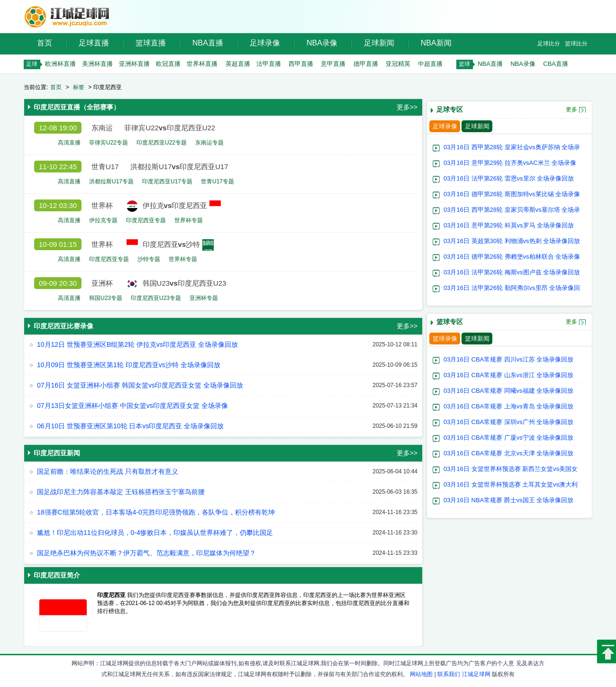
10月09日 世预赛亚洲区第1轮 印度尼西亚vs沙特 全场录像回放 (129, 365)
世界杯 (102, 205)
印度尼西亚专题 (146, 220)
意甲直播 (333, 64)
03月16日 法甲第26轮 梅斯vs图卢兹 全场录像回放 (512, 272)
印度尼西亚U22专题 (162, 143)
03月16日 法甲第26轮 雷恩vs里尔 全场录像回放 (509, 178)
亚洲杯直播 (134, 64)
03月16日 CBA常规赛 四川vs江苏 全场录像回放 (509, 359)
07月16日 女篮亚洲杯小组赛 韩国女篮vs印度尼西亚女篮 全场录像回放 (140, 385)
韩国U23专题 (106, 298)
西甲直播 (301, 64)
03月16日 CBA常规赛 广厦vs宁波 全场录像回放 (509, 438)
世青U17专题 (217, 181)
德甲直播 (366, 64)
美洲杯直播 (97, 64)
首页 (45, 43)
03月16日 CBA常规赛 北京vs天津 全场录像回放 (509, 453)
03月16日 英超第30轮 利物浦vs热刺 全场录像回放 (512, 241)
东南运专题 (209, 143)
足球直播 (94, 43)
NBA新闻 (436, 43)
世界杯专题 (189, 220)
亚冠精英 (398, 64)
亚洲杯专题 (204, 298)
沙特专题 (149, 259)
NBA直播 (208, 43)
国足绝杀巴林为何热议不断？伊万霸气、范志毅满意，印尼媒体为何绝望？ (146, 553)
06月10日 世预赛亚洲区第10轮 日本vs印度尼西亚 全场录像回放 (130, 426)
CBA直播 (556, 64)
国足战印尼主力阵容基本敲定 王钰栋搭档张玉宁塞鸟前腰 (121, 492)
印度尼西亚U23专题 (156, 298)
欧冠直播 (168, 64)
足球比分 (549, 44)
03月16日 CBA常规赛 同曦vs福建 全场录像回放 (509, 391)
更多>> (407, 107)
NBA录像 (322, 43)
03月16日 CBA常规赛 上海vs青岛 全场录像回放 (509, 406)
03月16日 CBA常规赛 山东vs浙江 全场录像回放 (509, 375)
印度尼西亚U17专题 (167, 181)
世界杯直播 (202, 64)
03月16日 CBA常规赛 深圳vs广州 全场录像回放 (509, 422)
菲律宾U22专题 (109, 143)
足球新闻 (379, 43)
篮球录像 (445, 339)
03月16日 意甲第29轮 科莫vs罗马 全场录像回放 (509, 225)
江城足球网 (476, 674)
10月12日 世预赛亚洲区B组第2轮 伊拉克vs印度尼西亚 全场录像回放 (137, 344)
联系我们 (449, 674)
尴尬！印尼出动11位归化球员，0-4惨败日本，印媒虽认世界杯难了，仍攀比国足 (155, 533)
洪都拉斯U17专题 (111, 181)
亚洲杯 (102, 283)
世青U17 (105, 167)
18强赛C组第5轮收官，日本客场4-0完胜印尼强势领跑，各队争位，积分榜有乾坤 (156, 512)
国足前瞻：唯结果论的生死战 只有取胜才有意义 (108, 471)
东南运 (102, 128)
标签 (79, 87)
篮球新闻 (477, 339)
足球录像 (265, 43)
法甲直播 (269, 64)
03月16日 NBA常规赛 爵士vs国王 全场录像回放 (509, 500)
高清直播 (69, 143)
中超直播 (430, 64)
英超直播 (238, 64)
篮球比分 (576, 44)
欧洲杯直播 (60, 64)
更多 (571, 109)
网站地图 (421, 674)
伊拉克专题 (103, 220)
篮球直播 (151, 43)
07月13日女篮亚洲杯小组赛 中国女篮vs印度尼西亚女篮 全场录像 (132, 406)
